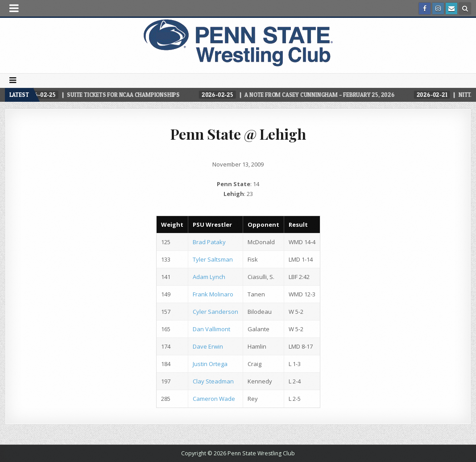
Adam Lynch (209, 277)
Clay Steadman (213, 381)
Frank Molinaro (213, 294)
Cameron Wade (214, 399)
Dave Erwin (208, 346)
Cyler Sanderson (215, 312)
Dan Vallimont (211, 329)
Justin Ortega (210, 364)
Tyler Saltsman (213, 259)
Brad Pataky (209, 242)
